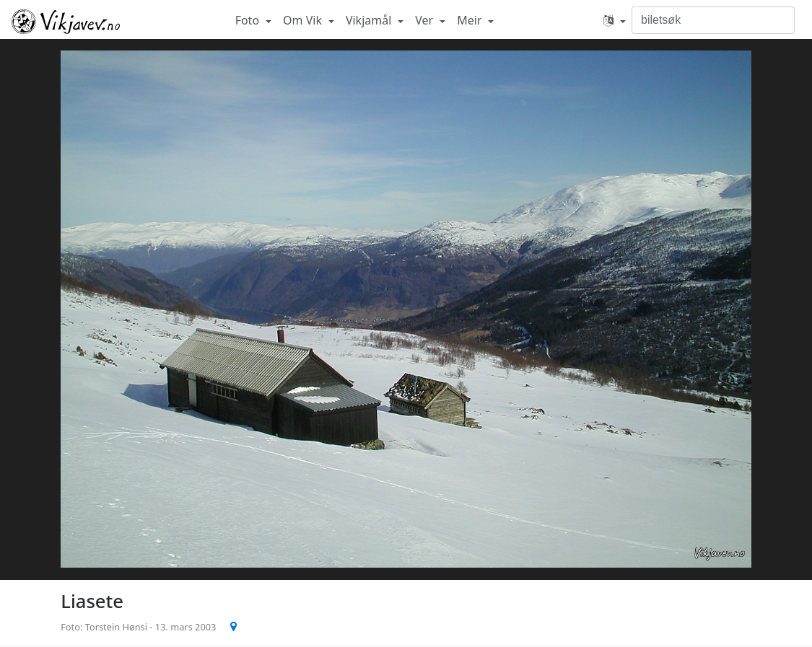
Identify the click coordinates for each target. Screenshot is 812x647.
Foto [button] (249, 20)
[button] (615, 20)
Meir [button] (471, 20)
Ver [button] (425, 20)
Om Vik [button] (304, 20)
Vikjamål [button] (370, 20)
